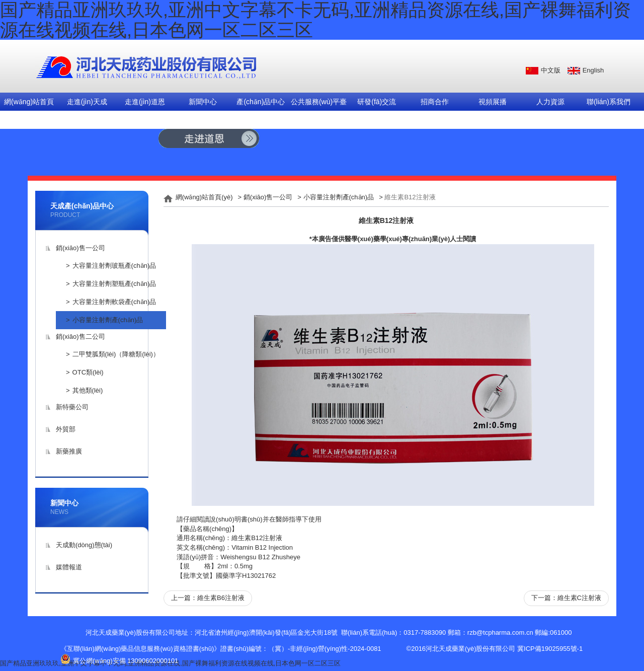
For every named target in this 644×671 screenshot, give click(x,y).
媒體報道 (69, 567)
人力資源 (550, 102)
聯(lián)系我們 (609, 102)
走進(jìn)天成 (87, 102)
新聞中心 (203, 102)
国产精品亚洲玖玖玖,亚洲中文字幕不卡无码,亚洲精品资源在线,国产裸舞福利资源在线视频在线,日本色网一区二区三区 (170, 663)
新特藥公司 (72, 407)
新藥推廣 (69, 451)
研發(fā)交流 (377, 102)
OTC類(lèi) (88, 372)
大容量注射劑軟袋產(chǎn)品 (114, 302)
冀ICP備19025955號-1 (550, 649)
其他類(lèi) (88, 390)
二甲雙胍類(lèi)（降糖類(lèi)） (116, 354)
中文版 (551, 70)
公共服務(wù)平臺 (319, 102)
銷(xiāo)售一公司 (80, 248)
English (593, 70)
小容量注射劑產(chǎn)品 (108, 320)
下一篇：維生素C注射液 (566, 598)
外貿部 (66, 429)
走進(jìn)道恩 (145, 102)
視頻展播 (493, 102)
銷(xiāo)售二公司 (80, 337)
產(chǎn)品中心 (261, 102)
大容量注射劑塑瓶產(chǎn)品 (114, 284)
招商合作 (435, 102)
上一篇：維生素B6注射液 (208, 598)
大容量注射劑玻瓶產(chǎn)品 (114, 266)
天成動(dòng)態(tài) (84, 545)
